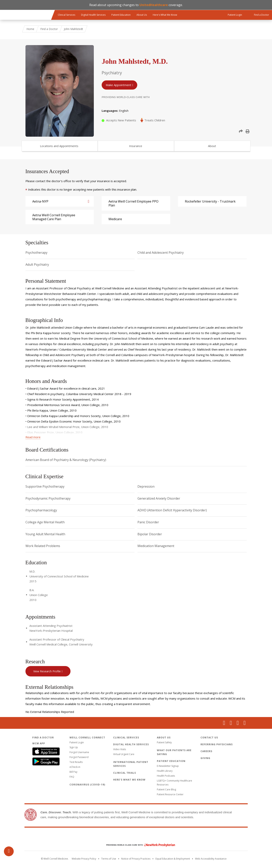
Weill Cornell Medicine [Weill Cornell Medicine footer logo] (136, 837)
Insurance (136, 146)
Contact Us (209, 738)
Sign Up (74, 747)
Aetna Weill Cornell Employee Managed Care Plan (54, 217)
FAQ (72, 777)
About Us (142, 15)
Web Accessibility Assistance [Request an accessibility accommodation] (211, 859)
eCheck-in (75, 767)
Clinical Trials (125, 773)
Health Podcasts (166, 776)
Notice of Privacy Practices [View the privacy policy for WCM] (136, 859)
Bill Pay (73, 772)
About (212, 146)
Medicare (115, 219)
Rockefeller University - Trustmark (210, 201)
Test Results (76, 762)
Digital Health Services (93, 15)
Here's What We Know (165, 15)
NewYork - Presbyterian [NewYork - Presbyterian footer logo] (138, 845)
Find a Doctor (49, 29)
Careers (206, 751)
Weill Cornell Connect (87, 738)
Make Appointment (118, 85)
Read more (33, 437)
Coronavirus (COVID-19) (87, 785)
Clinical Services (66, 15)
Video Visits (120, 749)
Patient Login (77, 742)
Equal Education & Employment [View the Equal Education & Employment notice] (173, 859)
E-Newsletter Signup (168, 766)
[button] (241, 131)
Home (30, 29)
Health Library (165, 771)
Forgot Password (79, 757)
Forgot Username (79, 752)
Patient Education (121, 15)
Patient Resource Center (170, 794)
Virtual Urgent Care (124, 754)
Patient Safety (164, 742)
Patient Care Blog (166, 789)
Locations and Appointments (59, 146)
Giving (205, 758)
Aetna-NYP (40, 201)
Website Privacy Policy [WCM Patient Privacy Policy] (84, 859)
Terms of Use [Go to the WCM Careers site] (109, 859)
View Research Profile (47, 671)
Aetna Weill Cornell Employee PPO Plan (133, 203)
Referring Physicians (217, 744)
